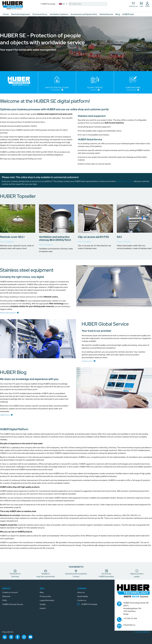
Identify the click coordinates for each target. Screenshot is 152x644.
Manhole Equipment (21, 14)
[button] (14, 6)
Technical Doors (40, 14)
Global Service (106, 14)
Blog (118, 14)
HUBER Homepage (47, 4)
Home (6, 14)
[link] (70, 4)
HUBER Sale (128, 14)
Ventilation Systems (59, 14)
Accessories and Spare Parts (84, 14)
